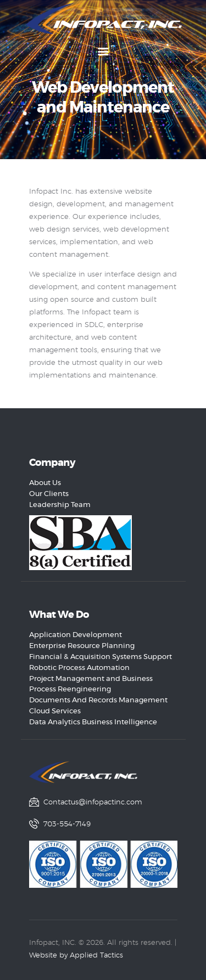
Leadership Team (60, 505)
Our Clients (49, 494)
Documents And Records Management (98, 700)
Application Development (76, 635)
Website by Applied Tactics (76, 956)
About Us (45, 483)
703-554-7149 (67, 824)
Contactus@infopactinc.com (93, 802)
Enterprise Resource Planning (82, 646)
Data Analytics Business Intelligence (93, 722)
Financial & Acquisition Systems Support (101, 657)
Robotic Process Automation (79, 668)
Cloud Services (55, 711)
